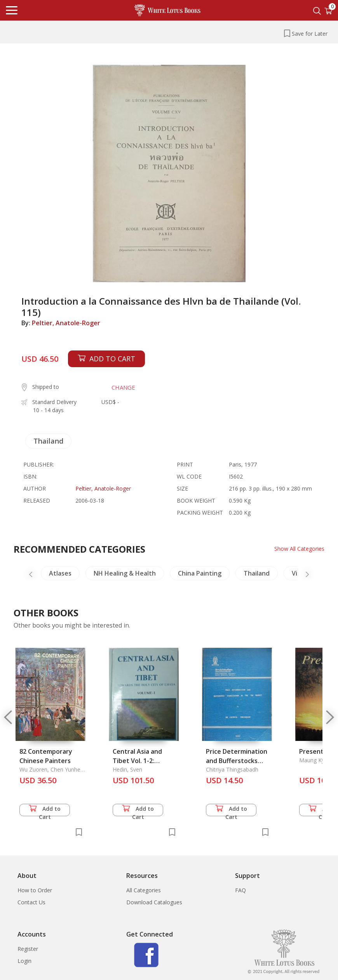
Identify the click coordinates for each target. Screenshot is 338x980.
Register (28, 949)
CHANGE (123, 387)
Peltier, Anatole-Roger (66, 323)
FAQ (240, 890)
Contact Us (31, 902)
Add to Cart (45, 811)
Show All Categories (299, 549)
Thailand (48, 441)
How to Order (35, 890)
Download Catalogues (154, 902)
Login (24, 961)
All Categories (144, 890)
